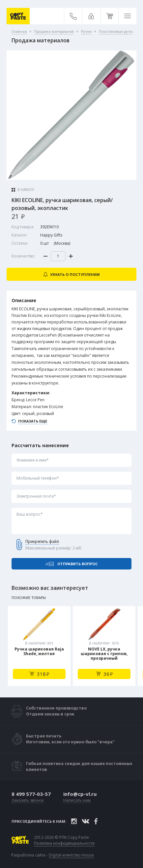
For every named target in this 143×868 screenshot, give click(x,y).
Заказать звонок (28, 801)
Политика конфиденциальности (64, 843)
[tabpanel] (39, 646)
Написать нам (77, 801)
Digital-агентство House (71, 855)
